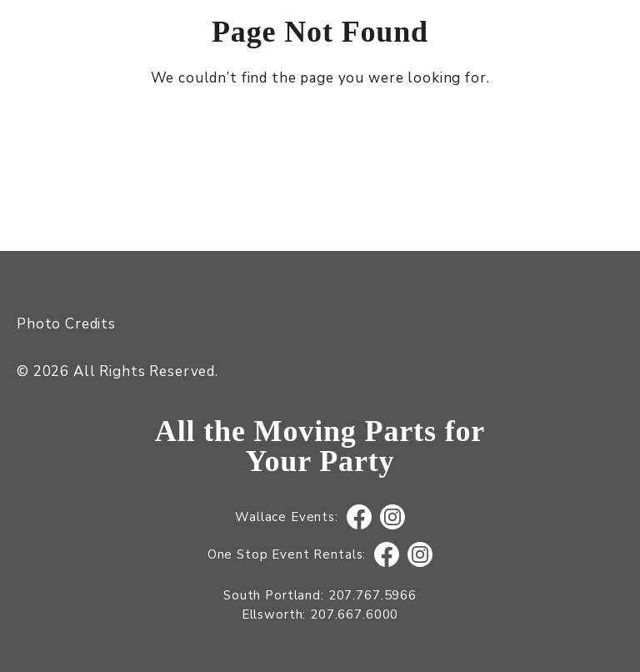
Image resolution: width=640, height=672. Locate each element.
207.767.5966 (372, 595)
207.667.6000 (354, 614)
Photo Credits (66, 324)
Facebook (359, 517)
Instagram (392, 517)
